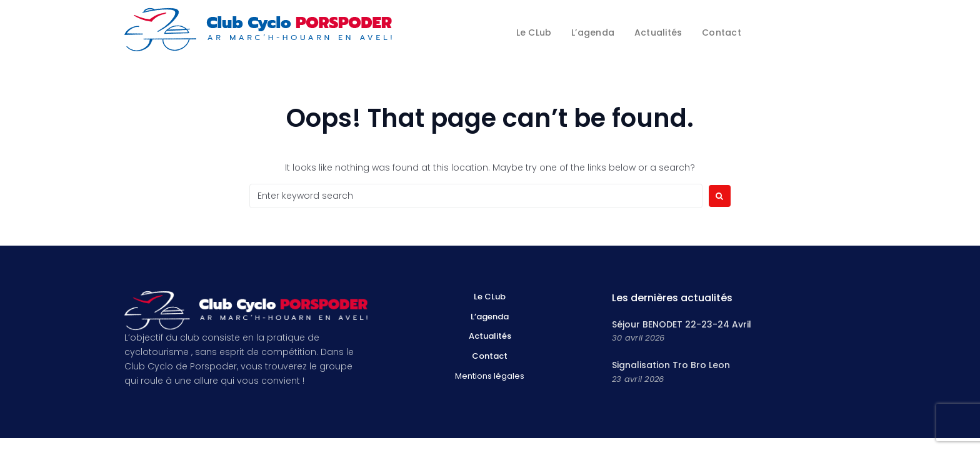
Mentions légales (490, 376)
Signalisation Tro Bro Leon (671, 365)
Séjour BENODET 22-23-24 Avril (682, 324)
